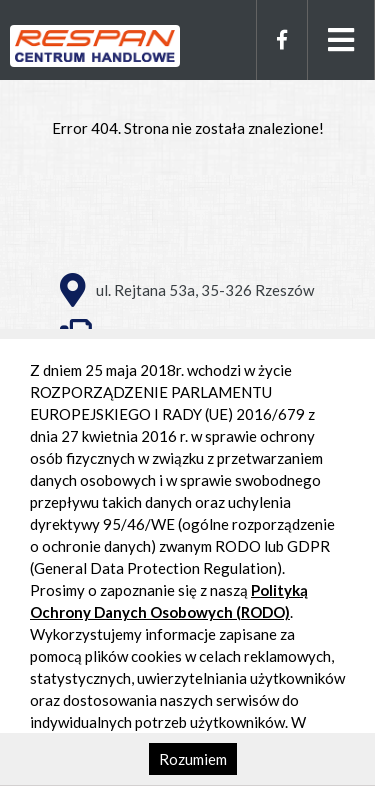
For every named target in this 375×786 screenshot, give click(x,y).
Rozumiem (193, 759)
